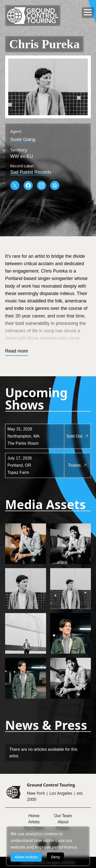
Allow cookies (26, 857)
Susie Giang (23, 139)
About (63, 822)
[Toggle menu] (88, 12)
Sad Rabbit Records (31, 172)
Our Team (63, 816)
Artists (34, 822)
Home (34, 816)
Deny (55, 857)
